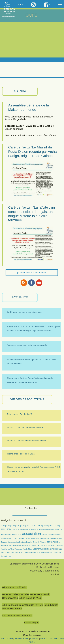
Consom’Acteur (18, 538)
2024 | (10, 529)
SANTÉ (51, 553)
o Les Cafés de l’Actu (30, 598)
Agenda (22, 5)
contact (55, 574)
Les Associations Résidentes (17, 616)
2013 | (9, 526)
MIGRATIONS (52, 549)
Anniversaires (6, 534)
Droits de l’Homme (40, 542)
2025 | (15, 529)
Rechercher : (32, 508)
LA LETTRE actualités (46, 545)
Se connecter (22, 638)
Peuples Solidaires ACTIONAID (36, 553)
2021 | (52, 526)
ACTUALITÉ (20, 297)
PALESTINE (20, 553)
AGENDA (20, 91)
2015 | (19, 526)
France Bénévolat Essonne (19, 545)
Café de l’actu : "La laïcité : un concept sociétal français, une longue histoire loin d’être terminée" (32, 214)
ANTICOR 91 (17, 534)
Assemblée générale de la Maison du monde (29, 107)
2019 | (40, 526)
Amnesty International (54, 529)
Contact (34, 638)
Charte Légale (32, 623)
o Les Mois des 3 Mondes (16, 594)
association (32, 534)
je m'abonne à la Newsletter (32, 272)
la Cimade (33, 545)
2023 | (4, 529)
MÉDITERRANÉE (39, 549)
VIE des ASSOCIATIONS (27, 399)
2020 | (46, 526)
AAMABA (27, 529)
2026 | (20, 529)
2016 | (24, 526)
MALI (30, 549)
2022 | (57, 526)
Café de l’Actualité (48, 534)
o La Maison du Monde (14, 587)
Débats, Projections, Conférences (37, 538)
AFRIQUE (34, 529)
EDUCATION (52, 542)
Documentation (13, 542)
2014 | (14, 526)
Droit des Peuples (26, 542)
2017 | (29, 526)
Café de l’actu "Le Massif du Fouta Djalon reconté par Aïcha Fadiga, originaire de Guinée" (32, 151)
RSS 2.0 (45, 638)
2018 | (35, 526)
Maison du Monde (21, 549)
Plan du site (7, 638)
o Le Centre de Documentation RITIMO (23, 605)
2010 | (4, 526)
